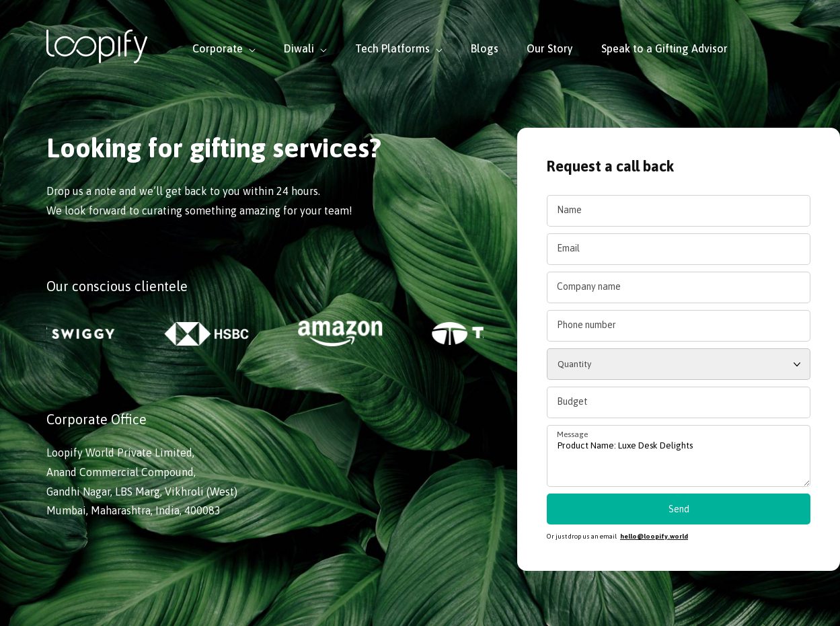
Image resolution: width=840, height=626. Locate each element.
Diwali (305, 48)
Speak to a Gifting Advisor (664, 48)
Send (679, 509)
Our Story (550, 48)
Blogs (485, 48)
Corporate (224, 48)
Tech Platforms (399, 48)
